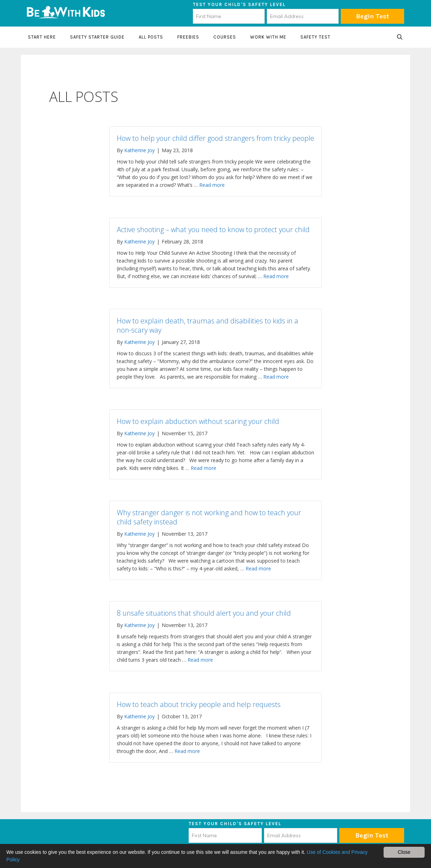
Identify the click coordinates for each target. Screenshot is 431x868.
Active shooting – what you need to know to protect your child (213, 229)
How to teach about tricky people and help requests (199, 704)
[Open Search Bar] (400, 37)
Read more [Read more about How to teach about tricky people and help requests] (187, 751)
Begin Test (372, 16)
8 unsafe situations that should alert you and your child (204, 613)
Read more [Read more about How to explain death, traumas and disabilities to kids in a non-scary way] (276, 377)
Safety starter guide (97, 37)
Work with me (268, 37)
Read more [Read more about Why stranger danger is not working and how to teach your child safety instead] (258, 568)
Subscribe (372, 835)
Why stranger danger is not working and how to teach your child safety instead (209, 517)
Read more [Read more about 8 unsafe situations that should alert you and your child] (200, 660)
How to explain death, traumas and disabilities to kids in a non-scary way (208, 325)
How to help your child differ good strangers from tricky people (215, 138)
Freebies (188, 37)
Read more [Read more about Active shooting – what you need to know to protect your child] (276, 276)
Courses (225, 37)
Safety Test (315, 37)
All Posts (151, 37)
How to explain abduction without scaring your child (198, 421)
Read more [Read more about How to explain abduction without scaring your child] (203, 468)
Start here (42, 37)
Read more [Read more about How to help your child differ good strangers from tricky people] (212, 185)
